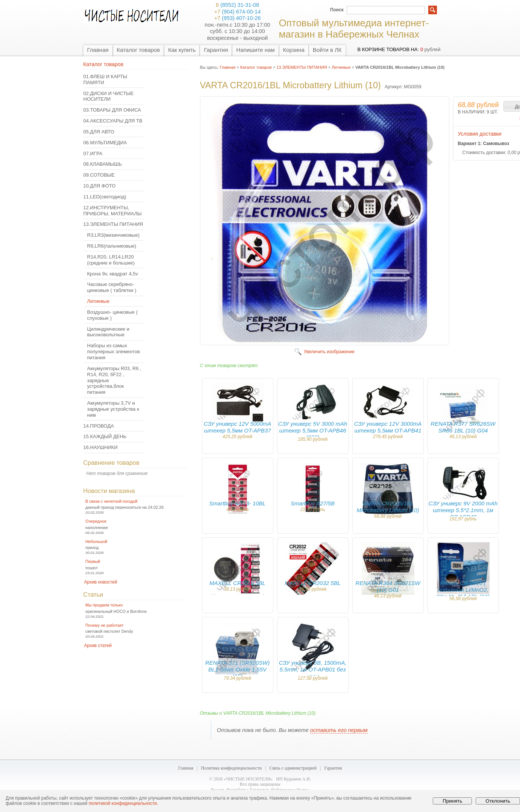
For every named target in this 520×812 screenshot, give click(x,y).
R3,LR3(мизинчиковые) (114, 235)
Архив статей (98, 646)
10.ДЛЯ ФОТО (100, 186)
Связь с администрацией (293, 768)
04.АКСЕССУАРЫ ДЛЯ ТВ (113, 121)
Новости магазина (109, 491)
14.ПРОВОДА (99, 426)
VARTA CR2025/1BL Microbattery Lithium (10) (388, 507)
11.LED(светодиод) (105, 197)
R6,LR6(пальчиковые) (112, 246)
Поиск (337, 10)
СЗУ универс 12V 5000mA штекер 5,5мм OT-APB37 (238, 427)
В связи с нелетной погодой (111, 501)
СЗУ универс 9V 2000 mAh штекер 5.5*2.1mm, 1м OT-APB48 (463, 510)
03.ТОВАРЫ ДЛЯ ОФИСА (112, 110)
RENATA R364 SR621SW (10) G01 (388, 586)
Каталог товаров (139, 50)
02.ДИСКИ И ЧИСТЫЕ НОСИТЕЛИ (109, 96)
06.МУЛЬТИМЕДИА (105, 143)
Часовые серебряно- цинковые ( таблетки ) (112, 287)
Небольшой (96, 541)
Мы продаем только (104, 605)
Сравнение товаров (111, 463)
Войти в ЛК (327, 50)
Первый (93, 561)
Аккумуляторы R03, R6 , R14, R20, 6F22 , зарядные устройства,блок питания (114, 380)
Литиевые (99, 301)
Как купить (182, 50)
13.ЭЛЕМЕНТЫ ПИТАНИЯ (113, 224)
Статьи (93, 594)
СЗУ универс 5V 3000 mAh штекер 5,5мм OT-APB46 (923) (313, 430)
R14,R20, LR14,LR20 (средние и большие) (111, 260)
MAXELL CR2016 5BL (237, 583)
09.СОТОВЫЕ (99, 175)
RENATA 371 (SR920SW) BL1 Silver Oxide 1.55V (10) (237, 669)
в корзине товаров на (387, 49)
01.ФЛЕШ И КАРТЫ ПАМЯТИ (105, 79)
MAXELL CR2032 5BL (313, 583)
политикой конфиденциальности (123, 803)
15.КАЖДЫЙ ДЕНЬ (105, 436)
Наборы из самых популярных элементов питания (114, 352)
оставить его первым (339, 730)
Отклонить (498, 801)
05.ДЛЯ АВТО (99, 132)
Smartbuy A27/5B (313, 503)
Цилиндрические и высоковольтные (108, 332)
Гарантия (216, 50)
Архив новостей (101, 582)
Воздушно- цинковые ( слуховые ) (113, 315)
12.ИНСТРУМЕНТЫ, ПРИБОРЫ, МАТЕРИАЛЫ (113, 211)
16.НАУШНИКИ (101, 447)
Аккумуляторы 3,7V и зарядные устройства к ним (113, 409)
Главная (98, 50)
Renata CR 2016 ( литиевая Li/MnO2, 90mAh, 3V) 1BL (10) (463, 590)
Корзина (294, 50)
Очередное (96, 521)
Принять (452, 801)
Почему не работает (104, 625)
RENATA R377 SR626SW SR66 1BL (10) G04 (463, 427)
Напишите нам (255, 50)
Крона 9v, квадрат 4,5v (113, 274)
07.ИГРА (93, 153)
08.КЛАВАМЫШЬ (103, 164)
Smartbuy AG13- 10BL (237, 503)
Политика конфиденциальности (231, 768)
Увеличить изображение (329, 352)
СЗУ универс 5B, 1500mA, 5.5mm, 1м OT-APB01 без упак (313, 669)
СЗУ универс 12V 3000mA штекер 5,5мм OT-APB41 (388, 427)
